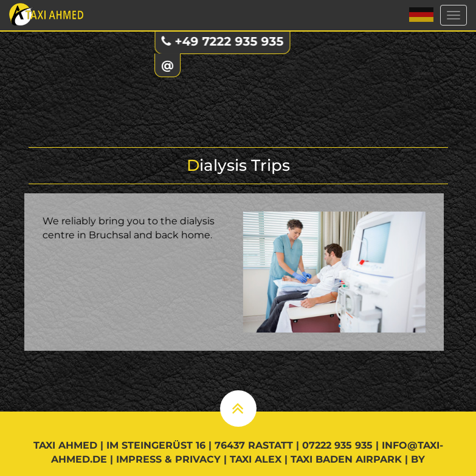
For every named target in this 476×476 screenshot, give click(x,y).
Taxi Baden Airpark (346, 459)
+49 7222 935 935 (225, 41)
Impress (139, 459)
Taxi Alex (256, 459)
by (418, 459)
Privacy (198, 459)
